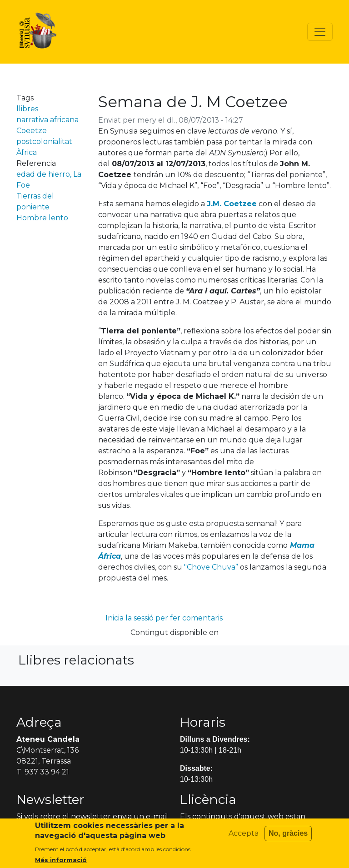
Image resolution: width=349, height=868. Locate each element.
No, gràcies (288, 838)
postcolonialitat (44, 141)
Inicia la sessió (130, 618)
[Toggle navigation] (320, 32)
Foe (23, 185)
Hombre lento (42, 218)
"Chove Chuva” (211, 567)
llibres (27, 109)
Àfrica (27, 152)
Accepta (244, 838)
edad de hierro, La (49, 174)
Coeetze (32, 131)
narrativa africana (47, 120)
